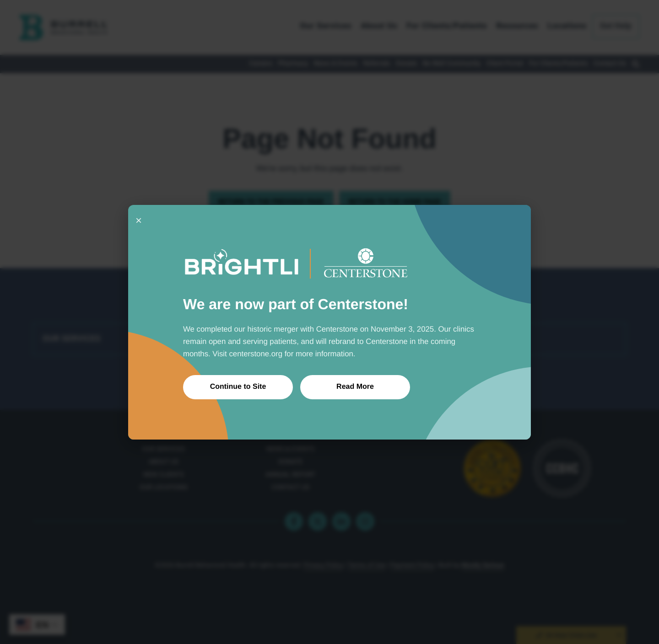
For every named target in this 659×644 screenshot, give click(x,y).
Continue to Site (238, 387)
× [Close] (139, 220)
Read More (355, 387)
